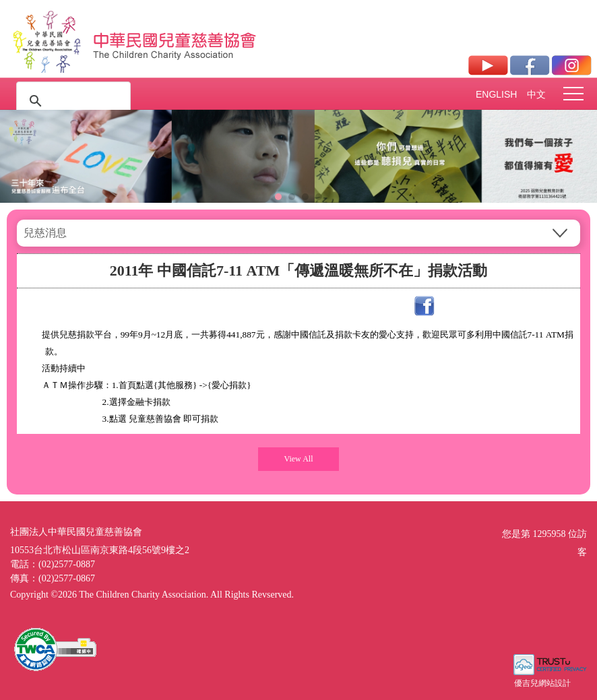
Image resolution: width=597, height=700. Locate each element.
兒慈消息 (45, 233)
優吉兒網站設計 (542, 683)
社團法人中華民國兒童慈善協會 (175, 39)
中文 (536, 94)
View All (299, 459)
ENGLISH (496, 94)
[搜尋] (71, 101)
